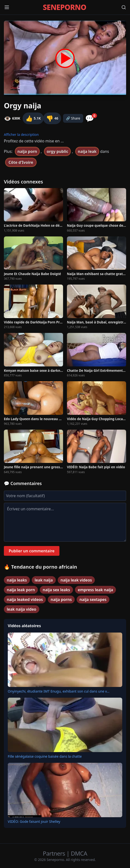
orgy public (57, 151)
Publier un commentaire (32, 551)
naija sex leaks (56, 590)
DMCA (79, 853)
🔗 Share (73, 118)
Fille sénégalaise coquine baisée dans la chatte (45, 756)
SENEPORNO (64, 7)
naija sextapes (93, 599)
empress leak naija (95, 590)
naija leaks (17, 580)
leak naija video (22, 609)
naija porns (61, 599)
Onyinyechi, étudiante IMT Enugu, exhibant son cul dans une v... (59, 691)
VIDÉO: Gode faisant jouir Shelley (34, 821)
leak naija (44, 580)
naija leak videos (76, 580)
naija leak (87, 151)
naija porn (27, 151)
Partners (55, 853)
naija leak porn (21, 590)
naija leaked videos (25, 599)
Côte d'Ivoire (21, 162)
